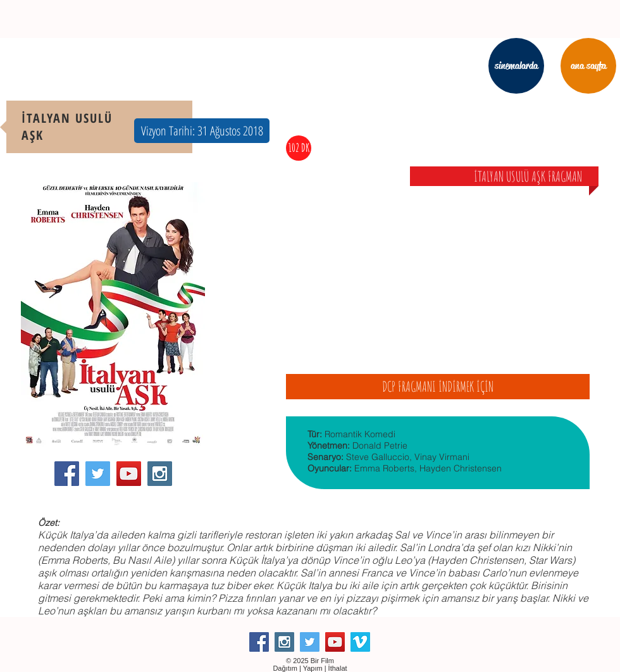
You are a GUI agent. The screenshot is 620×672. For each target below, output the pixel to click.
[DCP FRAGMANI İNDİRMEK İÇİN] (438, 387)
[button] (202, 131)
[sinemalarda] (516, 66)
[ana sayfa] (588, 66)
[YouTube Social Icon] (129, 474)
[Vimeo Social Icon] (360, 642)
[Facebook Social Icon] (67, 474)
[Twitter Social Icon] (98, 474)
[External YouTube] (438, 268)
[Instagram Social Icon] (160, 474)
